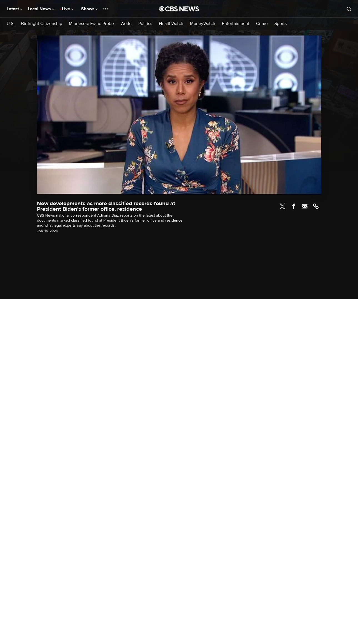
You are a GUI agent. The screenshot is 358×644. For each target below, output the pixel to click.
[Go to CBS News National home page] (179, 9)
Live (68, 9)
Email (305, 206)
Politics (145, 24)
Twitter (282, 206)
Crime (262, 24)
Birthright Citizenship (42, 24)
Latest (14, 9)
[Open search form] (349, 9)
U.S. (11, 24)
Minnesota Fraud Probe (91, 24)
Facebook (294, 206)
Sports (281, 24)
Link (316, 206)
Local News (41, 9)
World (126, 24)
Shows (89, 9)
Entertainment (236, 24)
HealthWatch (171, 24)
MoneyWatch (203, 24)
